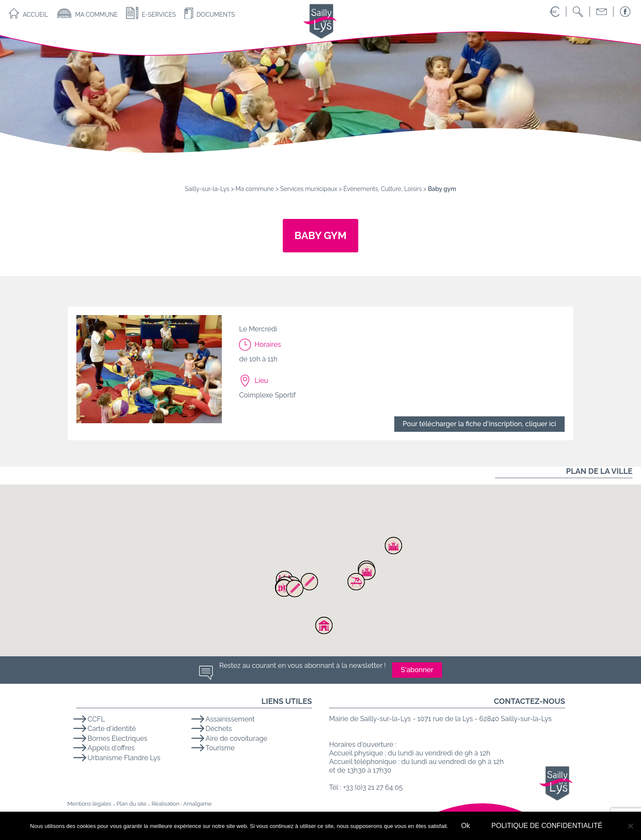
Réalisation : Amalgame (181, 804)
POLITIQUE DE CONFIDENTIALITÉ (547, 826)
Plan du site (131, 804)
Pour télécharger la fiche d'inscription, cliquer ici (479, 424)
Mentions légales (89, 804)
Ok (466, 826)
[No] (630, 826)
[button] (367, 571)
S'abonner (417, 670)
